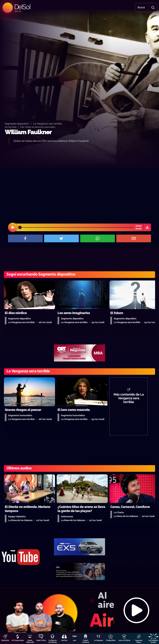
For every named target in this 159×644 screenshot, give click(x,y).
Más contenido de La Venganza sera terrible (129, 398)
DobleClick (5, 640)
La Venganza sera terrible (48, 124)
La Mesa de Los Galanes (53, 641)
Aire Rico (64, 640)
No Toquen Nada (18, 640)
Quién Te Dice (41, 640)
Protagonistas (111, 640)
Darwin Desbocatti (30, 641)
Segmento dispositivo (17, 124)
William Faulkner (28, 132)
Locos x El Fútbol (124, 640)
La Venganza (99, 640)
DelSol (22, 7)
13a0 (75, 640)
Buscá (141, 8)
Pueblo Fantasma (86, 641)
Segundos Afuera (139, 641)
